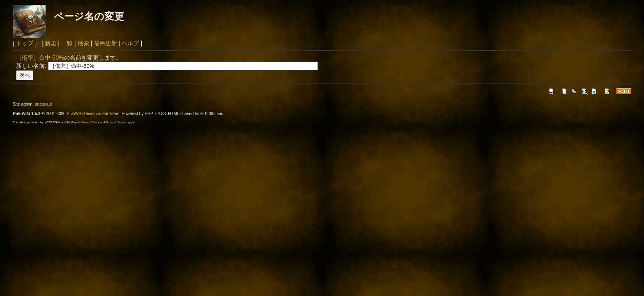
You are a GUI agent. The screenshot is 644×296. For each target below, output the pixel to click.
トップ (25, 43)
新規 (51, 43)
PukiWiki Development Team (93, 114)
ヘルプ (130, 43)
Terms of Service (116, 122)
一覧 (67, 43)
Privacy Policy (90, 122)
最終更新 (106, 43)
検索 (83, 43)
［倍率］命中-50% (40, 58)
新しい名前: (31, 66)
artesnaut (44, 104)
